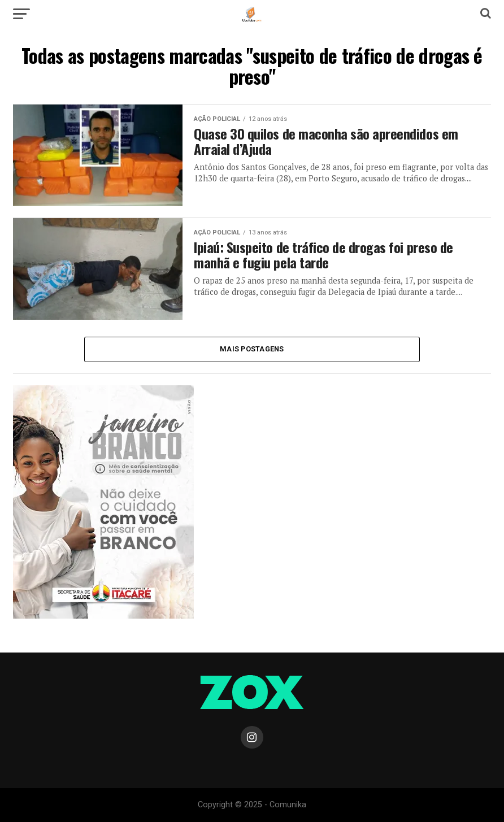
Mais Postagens (252, 349)
